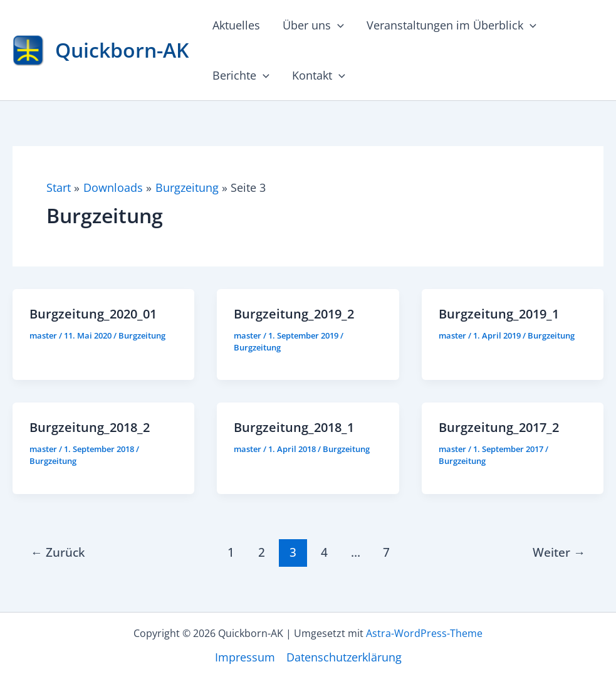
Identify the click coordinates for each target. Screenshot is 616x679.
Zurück (58, 552)
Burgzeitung (142, 335)
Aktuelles (236, 25)
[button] (337, 25)
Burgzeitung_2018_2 (90, 427)
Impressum (245, 657)
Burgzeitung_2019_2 (294, 314)
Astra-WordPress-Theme (424, 633)
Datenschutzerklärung (344, 657)
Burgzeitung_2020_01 (93, 314)
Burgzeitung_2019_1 (499, 314)
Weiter (559, 552)
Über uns (313, 25)
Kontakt (319, 75)
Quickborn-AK (122, 50)
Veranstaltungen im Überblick (452, 25)
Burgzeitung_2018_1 (294, 427)
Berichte (241, 75)
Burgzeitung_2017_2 (499, 427)
